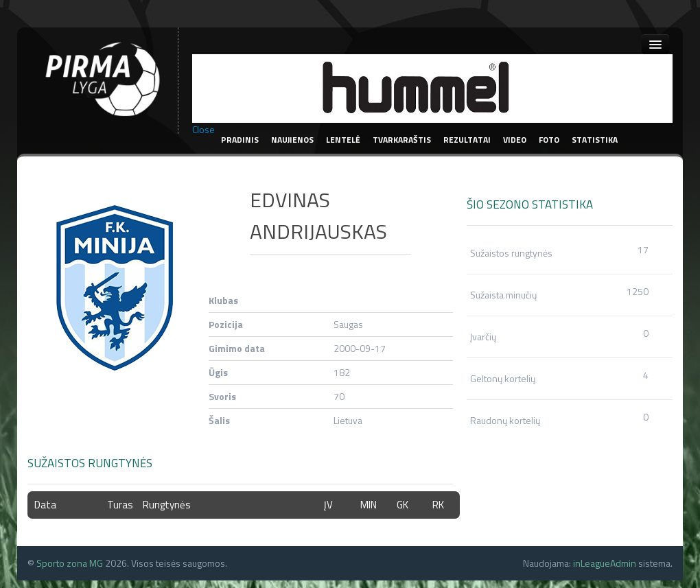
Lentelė (343, 140)
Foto (549, 140)
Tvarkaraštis (402, 140)
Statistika (595, 140)
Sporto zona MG (70, 563)
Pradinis (240, 140)
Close (203, 130)
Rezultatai (467, 140)
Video (515, 140)
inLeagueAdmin (605, 563)
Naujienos (292, 140)
